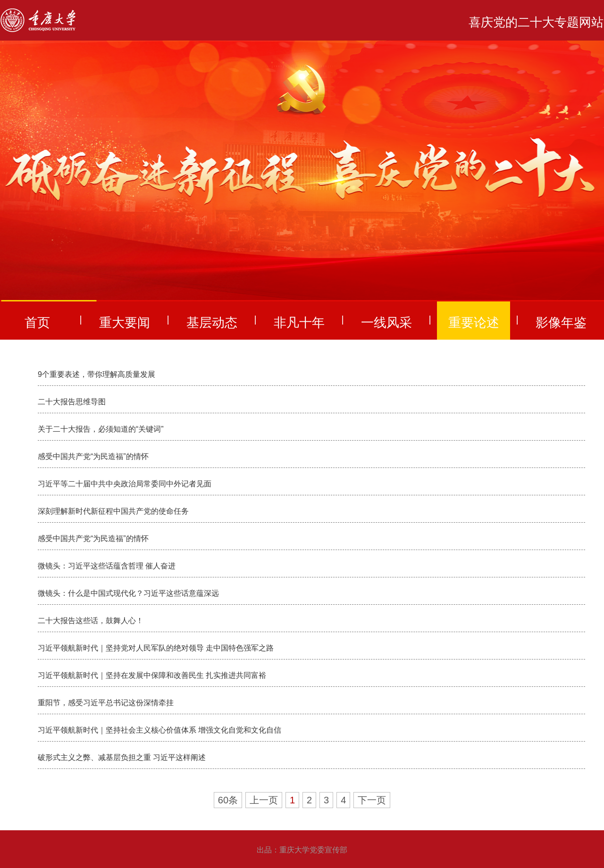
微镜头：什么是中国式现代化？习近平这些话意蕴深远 (128, 593)
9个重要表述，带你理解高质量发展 (96, 374)
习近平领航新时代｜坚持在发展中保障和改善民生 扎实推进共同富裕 (152, 675)
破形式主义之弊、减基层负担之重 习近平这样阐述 (122, 757)
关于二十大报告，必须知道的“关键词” (101, 429)
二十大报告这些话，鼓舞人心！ (91, 621)
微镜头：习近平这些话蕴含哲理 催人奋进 (107, 566)
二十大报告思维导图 (72, 402)
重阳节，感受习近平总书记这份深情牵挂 (106, 703)
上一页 (264, 800)
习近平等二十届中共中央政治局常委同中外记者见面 (125, 484)
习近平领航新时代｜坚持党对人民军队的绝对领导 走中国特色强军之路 (156, 648)
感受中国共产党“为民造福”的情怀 (93, 456)
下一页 (372, 800)
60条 (228, 800)
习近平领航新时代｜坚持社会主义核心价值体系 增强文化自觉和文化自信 (159, 730)
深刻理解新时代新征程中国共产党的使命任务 (113, 511)
